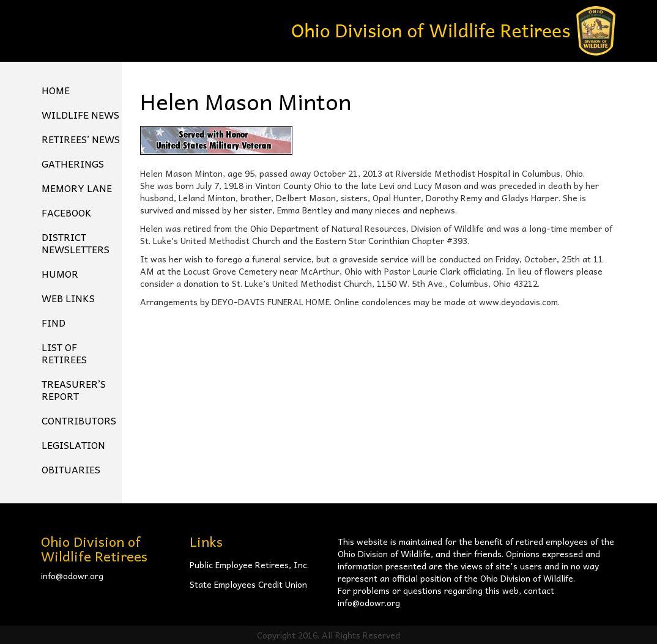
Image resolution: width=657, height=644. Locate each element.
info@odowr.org (72, 576)
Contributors (79, 420)
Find (54, 322)
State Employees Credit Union (248, 584)
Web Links (68, 298)
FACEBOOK (67, 212)
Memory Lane (77, 188)
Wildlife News (80, 114)
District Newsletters (76, 243)
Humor (60, 273)
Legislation (73, 445)
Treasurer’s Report (74, 390)
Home (56, 90)
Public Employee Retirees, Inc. (249, 564)
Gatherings (73, 163)
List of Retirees (64, 353)
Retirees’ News (81, 139)
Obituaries (71, 469)
